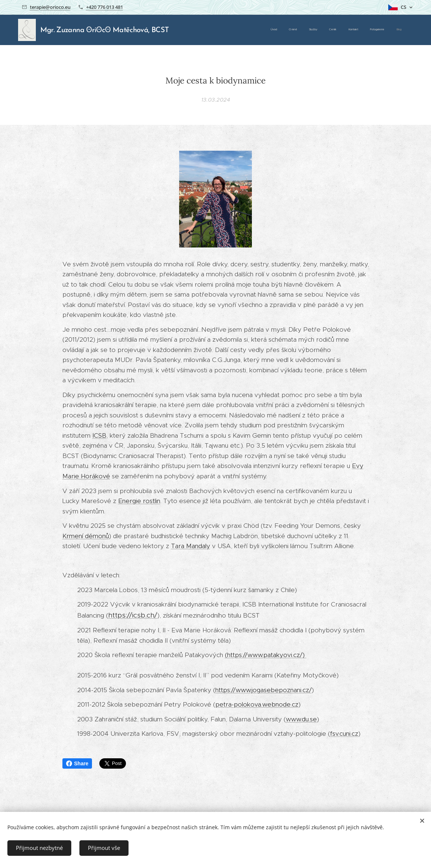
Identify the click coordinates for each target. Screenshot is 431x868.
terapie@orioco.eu (50, 7)
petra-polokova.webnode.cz (257, 704)
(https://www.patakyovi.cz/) (266, 655)
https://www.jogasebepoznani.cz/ (264, 690)
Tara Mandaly (191, 546)
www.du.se (301, 719)
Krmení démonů (86, 536)
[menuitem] (333, 30)
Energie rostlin (139, 501)
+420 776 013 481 (105, 7)
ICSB (99, 435)
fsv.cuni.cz (344, 734)
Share (77, 763)
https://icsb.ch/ (133, 615)
